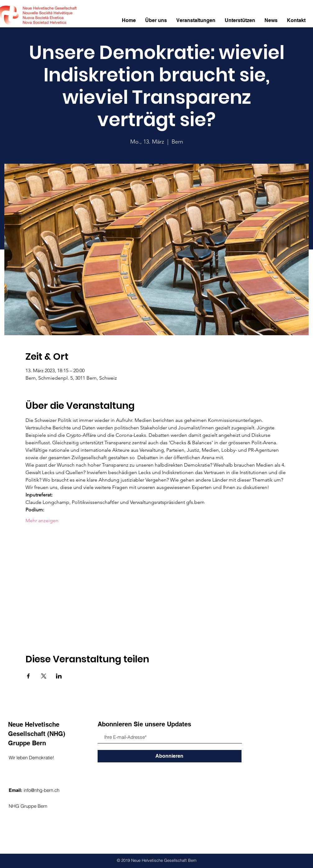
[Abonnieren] (170, 756)
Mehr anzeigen (42, 521)
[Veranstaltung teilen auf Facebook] (28, 676)
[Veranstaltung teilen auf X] (44, 676)
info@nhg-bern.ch (41, 790)
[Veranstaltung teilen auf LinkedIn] (59, 676)
